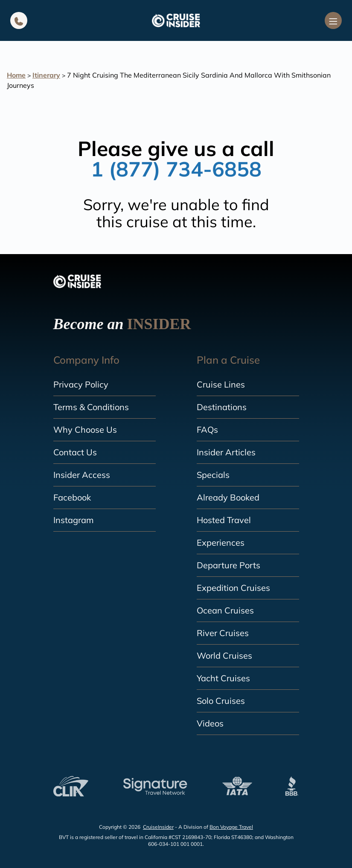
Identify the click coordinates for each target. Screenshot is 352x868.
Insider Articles (226, 452)
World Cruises (224, 655)
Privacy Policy (81, 384)
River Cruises (223, 633)
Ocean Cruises (225, 610)
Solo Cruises (221, 701)
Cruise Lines (221, 384)
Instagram (74, 520)
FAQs (207, 430)
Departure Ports (228, 565)
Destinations (222, 407)
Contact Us (75, 452)
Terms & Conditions (91, 407)
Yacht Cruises (223, 678)
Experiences (221, 542)
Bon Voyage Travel (231, 827)
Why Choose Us (85, 430)
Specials (213, 475)
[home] (176, 20)
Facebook (72, 497)
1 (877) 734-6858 (176, 169)
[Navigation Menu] (333, 20)
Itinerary (46, 75)
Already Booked (228, 497)
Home (16, 75)
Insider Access (82, 475)
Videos (210, 723)
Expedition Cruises (233, 588)
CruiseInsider (158, 827)
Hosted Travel (224, 520)
